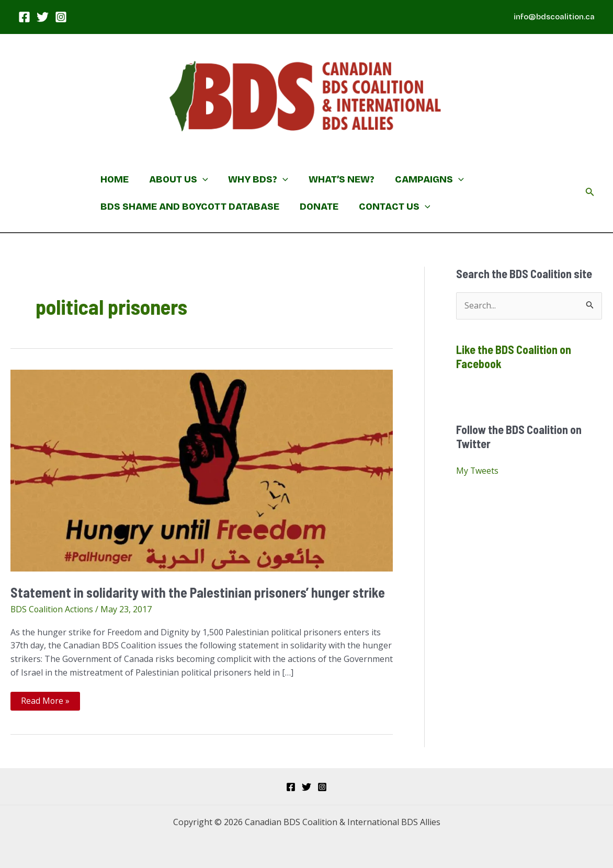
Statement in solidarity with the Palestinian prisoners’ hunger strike (199, 592)
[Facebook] (24, 17)
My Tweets (478, 471)
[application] (200, 179)
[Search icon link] (590, 193)
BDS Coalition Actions (53, 609)
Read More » (45, 703)
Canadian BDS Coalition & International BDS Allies (239, 152)
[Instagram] (61, 17)
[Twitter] (43, 17)
